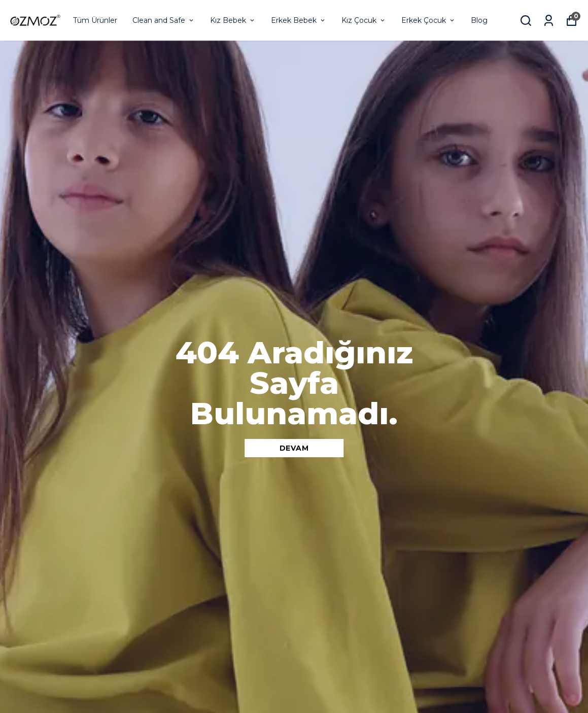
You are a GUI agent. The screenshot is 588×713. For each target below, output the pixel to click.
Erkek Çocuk (428, 20)
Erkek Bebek (299, 20)
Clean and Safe (164, 20)
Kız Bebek (233, 20)
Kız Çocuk (364, 20)
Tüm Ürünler (95, 20)
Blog (479, 20)
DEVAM (294, 448)
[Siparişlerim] (549, 21)
